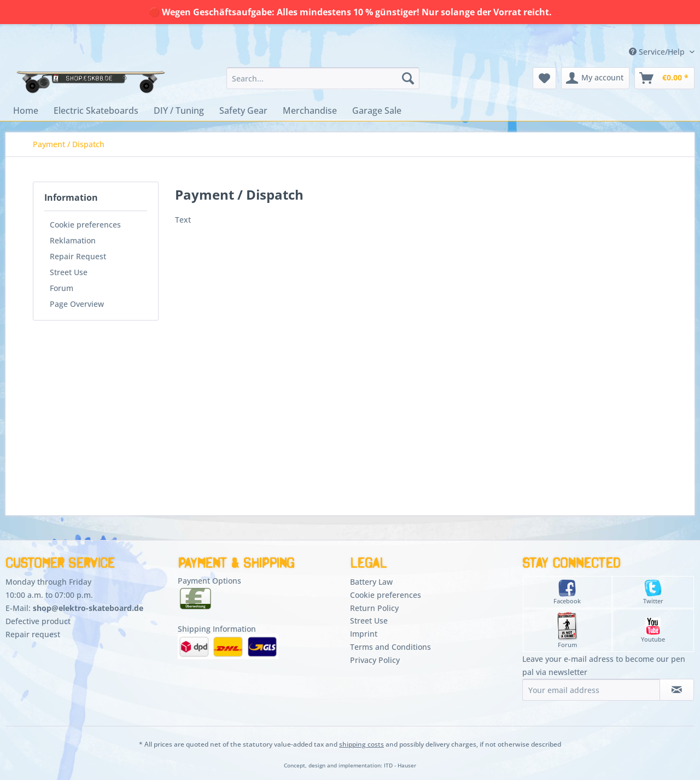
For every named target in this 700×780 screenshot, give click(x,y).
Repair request (33, 634)
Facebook (567, 592)
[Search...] (323, 78)
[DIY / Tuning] (179, 110)
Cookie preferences (85, 225)
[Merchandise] (310, 110)
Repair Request (78, 256)
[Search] (408, 78)
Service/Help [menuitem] (658, 52)
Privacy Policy (375, 660)
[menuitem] (323, 78)
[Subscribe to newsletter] (677, 690)
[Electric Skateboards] (96, 110)
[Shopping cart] (664, 78)
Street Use (69, 272)
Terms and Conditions (390, 647)
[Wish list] (544, 78)
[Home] (26, 110)
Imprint (364, 634)
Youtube (653, 630)
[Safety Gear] (243, 110)
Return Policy (374, 608)
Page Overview (77, 304)
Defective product (38, 621)
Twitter (653, 592)
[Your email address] (591, 690)
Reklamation (73, 240)
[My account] (595, 78)
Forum (62, 288)
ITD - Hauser (400, 766)
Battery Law (371, 582)
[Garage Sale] (377, 110)
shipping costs (361, 744)
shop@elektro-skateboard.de (88, 608)
